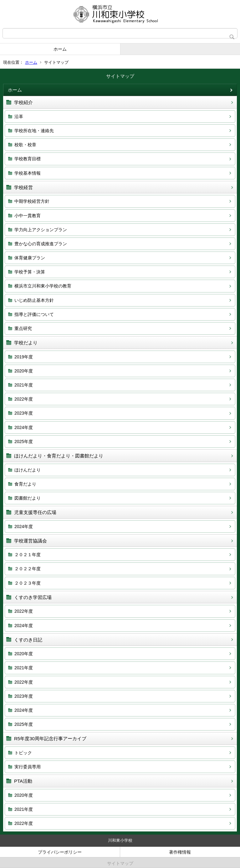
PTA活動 (23, 781)
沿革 (19, 117)
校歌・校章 (25, 145)
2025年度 (24, 441)
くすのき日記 (28, 640)
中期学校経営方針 (32, 201)
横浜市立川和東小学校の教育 (43, 286)
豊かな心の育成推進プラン (41, 244)
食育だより (25, 484)
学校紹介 (23, 102)
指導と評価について (34, 314)
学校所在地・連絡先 (34, 131)
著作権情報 (180, 852)
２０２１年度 (28, 555)
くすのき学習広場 (33, 597)
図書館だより (28, 498)
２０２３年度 (28, 583)
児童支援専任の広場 (35, 512)
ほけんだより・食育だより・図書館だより (59, 456)
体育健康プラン (30, 258)
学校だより (26, 343)
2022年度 (24, 399)
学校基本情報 (28, 173)
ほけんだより (28, 470)
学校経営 (23, 187)
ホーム (60, 49)
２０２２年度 (28, 569)
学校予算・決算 (30, 272)
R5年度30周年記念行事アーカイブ (50, 738)
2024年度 (24, 427)
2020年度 (24, 371)
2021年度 (24, 385)
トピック (23, 753)
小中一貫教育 (28, 216)
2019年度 (24, 357)
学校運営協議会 (31, 541)
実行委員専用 (28, 767)
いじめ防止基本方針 (34, 300)
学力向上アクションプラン (41, 230)
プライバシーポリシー (60, 852)
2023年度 (24, 413)
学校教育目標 (28, 159)
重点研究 (23, 328)
